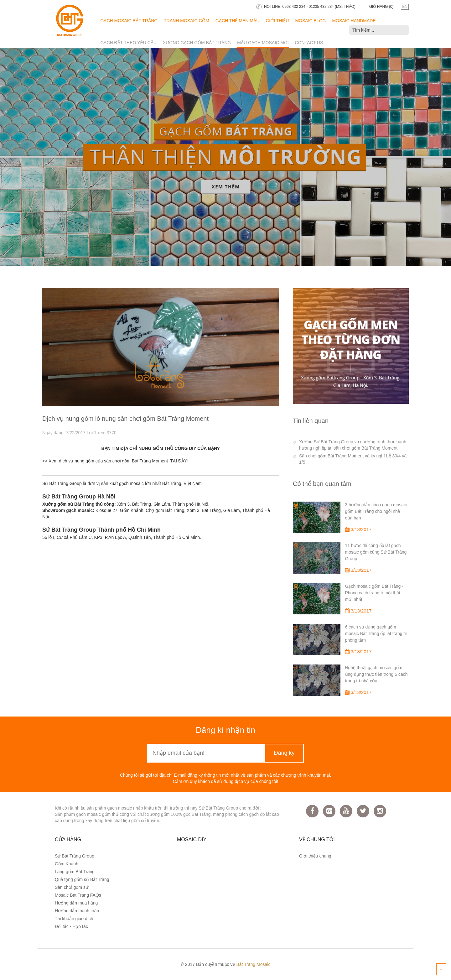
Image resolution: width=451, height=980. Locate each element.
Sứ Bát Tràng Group (75, 856)
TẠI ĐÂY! (179, 461)
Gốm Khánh (67, 864)
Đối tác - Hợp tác (71, 926)
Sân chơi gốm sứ (72, 887)
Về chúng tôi (317, 839)
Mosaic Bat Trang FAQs (78, 895)
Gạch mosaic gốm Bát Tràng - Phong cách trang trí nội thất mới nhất (374, 593)
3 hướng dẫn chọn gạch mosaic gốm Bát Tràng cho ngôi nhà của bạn (376, 511)
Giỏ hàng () (381, 7)
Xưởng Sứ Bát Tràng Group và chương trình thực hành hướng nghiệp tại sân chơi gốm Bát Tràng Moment (353, 445)
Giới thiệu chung (315, 856)
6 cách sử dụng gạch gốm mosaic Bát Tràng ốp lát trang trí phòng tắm (376, 633)
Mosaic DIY (192, 839)
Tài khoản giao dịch (74, 919)
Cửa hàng (68, 839)
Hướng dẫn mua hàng (76, 903)
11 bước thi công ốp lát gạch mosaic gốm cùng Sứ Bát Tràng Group (376, 552)
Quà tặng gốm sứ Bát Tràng (82, 879)
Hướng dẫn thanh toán (77, 911)
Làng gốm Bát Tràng (75, 872)
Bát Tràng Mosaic (253, 964)
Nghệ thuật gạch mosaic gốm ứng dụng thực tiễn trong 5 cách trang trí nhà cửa (376, 674)
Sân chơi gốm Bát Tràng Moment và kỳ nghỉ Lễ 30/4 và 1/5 (353, 459)
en (405, 7)
